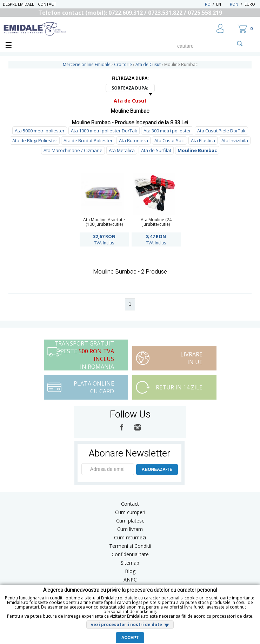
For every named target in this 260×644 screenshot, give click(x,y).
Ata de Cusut (130, 101)
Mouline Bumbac (197, 150)
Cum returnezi (130, 537)
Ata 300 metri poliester (167, 131)
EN (222, 4)
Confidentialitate (130, 554)
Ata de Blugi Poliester (35, 140)
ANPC (130, 580)
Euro (250, 4)
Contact (47, 4)
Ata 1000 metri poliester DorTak (104, 131)
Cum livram (130, 529)
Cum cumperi (130, 512)
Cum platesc (130, 521)
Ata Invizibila (235, 140)
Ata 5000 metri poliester (40, 131)
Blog (130, 571)
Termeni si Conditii (130, 546)
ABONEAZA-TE (157, 469)
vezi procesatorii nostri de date (126, 625)
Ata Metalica (122, 150)
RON (234, 4)
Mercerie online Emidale (87, 64)
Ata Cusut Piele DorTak (221, 131)
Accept (130, 638)
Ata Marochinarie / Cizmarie (73, 150)
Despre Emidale (18, 4)
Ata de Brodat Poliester (88, 140)
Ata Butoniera (134, 140)
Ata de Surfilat (156, 150)
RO (208, 4)
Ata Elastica (203, 140)
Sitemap (130, 563)
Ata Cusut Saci (169, 140)
